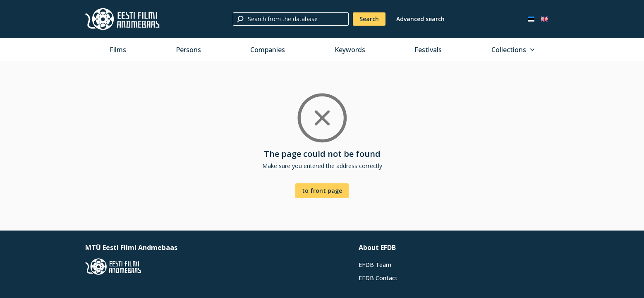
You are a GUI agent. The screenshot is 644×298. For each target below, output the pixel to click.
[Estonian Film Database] (122, 19)
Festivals (428, 50)
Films (118, 50)
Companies (268, 50)
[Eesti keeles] (531, 19)
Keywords (350, 50)
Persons (188, 50)
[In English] (544, 19)
